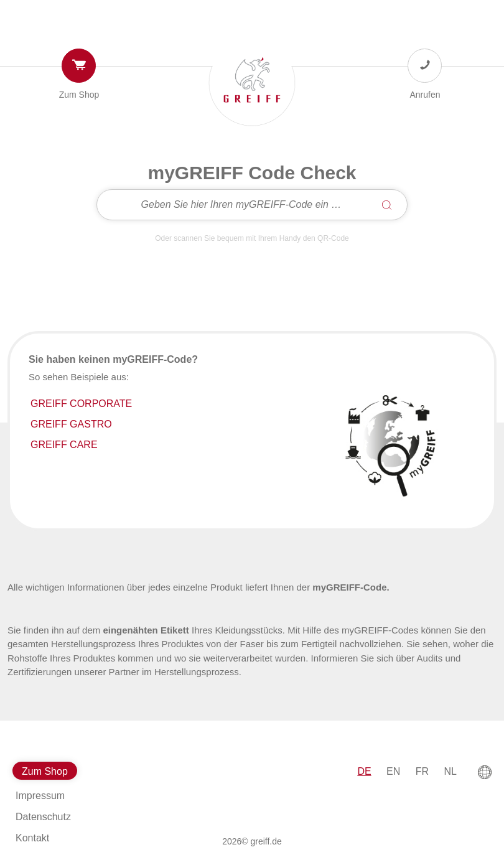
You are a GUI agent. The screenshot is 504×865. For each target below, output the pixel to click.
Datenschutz (43, 817)
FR (422, 771)
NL (450, 771)
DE (364, 771)
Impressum (40, 796)
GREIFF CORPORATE (81, 404)
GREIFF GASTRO (71, 424)
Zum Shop (79, 95)
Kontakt (32, 838)
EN (393, 771)
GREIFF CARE (64, 445)
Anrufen (425, 95)
